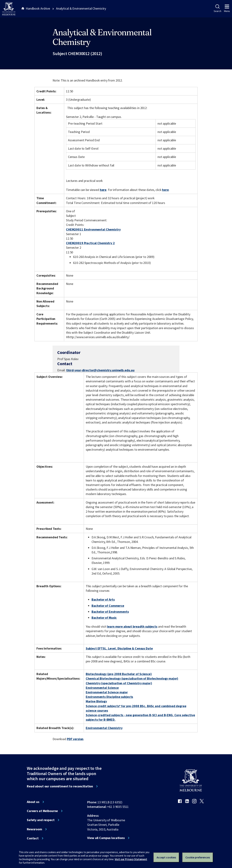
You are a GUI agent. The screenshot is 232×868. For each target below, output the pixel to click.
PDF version (75, 739)
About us (33, 802)
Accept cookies (166, 857)
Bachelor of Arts (103, 599)
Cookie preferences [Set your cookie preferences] (198, 857)
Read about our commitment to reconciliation (60, 786)
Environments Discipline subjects (109, 697)
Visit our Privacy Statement (131, 859)
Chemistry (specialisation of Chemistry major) (119, 683)
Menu (227, 9)
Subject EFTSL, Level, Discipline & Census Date (119, 648)
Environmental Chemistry (104, 728)
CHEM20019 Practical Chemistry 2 (90, 243)
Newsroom (34, 829)
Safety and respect (41, 820)
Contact (33, 838)
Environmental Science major (107, 692)
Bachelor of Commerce (108, 606)
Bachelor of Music (104, 618)
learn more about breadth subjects (132, 626)
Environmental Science (102, 688)
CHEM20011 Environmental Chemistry (93, 229)
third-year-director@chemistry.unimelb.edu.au (100, 370)
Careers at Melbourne (42, 811)
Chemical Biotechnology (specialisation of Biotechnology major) (132, 678)
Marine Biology (96, 701)
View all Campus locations (106, 838)
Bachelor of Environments (110, 612)
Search (217, 9)
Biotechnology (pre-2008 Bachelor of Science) (119, 674)
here (103, 190)
